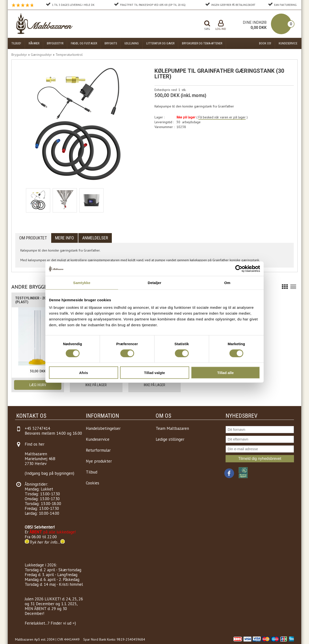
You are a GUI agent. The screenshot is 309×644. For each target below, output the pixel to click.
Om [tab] (227, 282)
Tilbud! (16, 43)
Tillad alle (225, 373)
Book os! (265, 43)
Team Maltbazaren (172, 428)
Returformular (98, 450)
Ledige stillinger (170, 439)
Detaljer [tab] (154, 282)
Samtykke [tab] (82, 282)
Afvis (84, 373)
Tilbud (92, 472)
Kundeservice (288, 43)
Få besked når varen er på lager (222, 117)
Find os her (35, 444)
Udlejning (132, 43)
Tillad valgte (154, 373)
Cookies (93, 483)
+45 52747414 (37, 428)
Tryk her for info (43, 542)
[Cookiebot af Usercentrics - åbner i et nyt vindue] (239, 269)
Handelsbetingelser (103, 428)
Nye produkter (99, 461)
